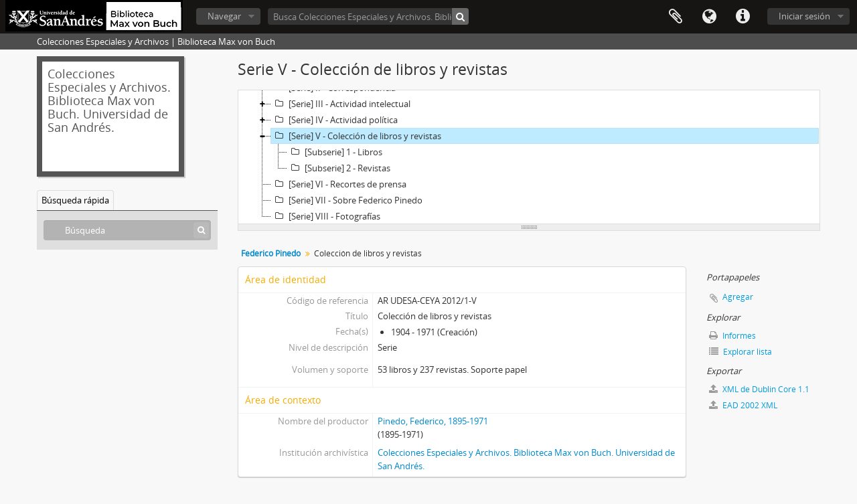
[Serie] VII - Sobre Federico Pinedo (347, 200)
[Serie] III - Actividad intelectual (341, 104)
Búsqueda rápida (75, 200)
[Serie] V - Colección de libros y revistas (356, 136)
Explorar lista (741, 352)
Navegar (224, 16)
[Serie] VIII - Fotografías (326, 216)
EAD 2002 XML (743, 405)
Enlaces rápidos (743, 17)
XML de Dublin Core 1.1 (759, 389)
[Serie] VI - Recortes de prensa (339, 184)
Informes (732, 336)
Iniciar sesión (804, 16)
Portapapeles (676, 17)
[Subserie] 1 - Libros (335, 152)
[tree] (529, 157)
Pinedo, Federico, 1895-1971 (433, 421)
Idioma (709, 17)
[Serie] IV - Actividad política (334, 120)
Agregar (738, 297)
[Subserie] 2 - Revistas (339, 168)
